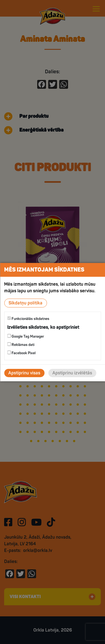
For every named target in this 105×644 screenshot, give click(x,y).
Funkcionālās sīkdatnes (28, 318)
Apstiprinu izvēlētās (72, 373)
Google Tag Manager (26, 336)
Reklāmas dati (21, 345)
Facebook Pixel (21, 353)
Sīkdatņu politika (25, 303)
